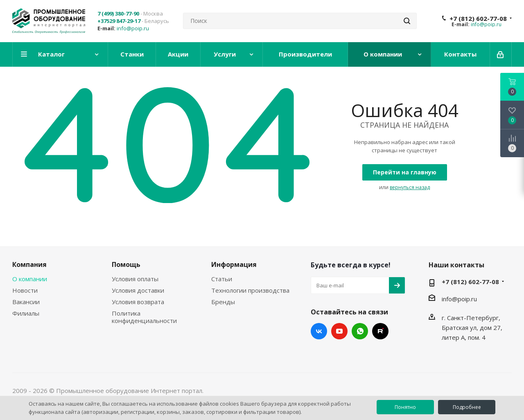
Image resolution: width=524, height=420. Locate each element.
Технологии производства (250, 290)
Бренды (223, 302)
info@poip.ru (133, 28)
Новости (25, 290)
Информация (234, 264)
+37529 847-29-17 (119, 21)
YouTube (339, 331)
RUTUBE (380, 331)
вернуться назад (410, 187)
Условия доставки (138, 290)
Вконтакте (319, 331)
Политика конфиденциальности (144, 317)
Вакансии (26, 302)
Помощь (126, 264)
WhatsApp (360, 331)
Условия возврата (138, 302)
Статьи (222, 279)
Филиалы (26, 313)
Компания (29, 264)
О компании (30, 279)
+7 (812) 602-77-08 (478, 18)
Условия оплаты (135, 279)
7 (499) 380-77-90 (118, 14)
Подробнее (467, 407)
